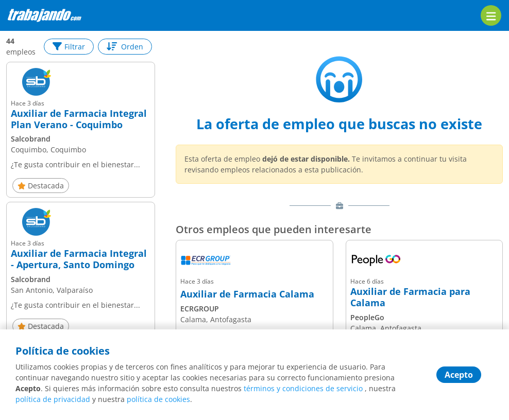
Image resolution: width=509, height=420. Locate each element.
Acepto (459, 375)
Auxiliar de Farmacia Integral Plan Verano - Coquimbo (79, 119)
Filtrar (69, 47)
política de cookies (158, 399)
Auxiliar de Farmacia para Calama (410, 297)
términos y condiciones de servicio (303, 388)
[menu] (491, 15)
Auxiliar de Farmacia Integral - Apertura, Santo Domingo (79, 259)
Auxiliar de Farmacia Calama (247, 294)
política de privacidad (53, 399)
